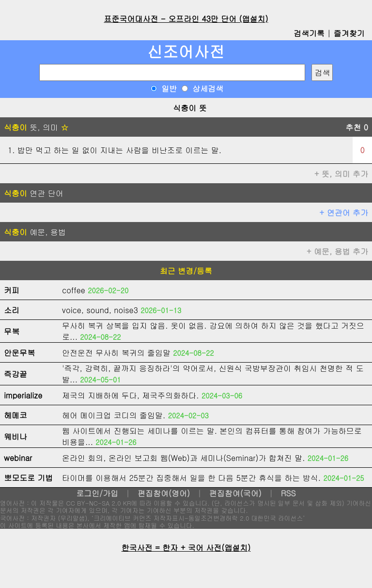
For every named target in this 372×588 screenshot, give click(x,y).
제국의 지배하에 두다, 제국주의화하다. (131, 395)
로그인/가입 (97, 493)
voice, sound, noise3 (100, 310)
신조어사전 (186, 51)
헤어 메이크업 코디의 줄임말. (114, 415)
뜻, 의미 (36, 127)
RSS (288, 493)
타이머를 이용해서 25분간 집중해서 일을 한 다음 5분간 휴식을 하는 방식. (191, 478)
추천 (357, 127)
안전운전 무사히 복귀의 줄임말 (116, 353)
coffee (74, 290)
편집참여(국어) (235, 493)
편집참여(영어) (164, 493)
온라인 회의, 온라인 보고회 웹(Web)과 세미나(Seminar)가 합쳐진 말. (184, 458)
